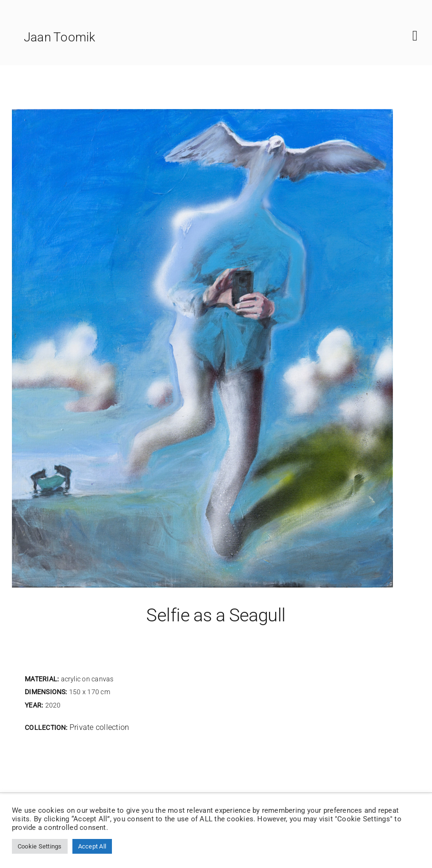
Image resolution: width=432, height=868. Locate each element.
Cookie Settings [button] (40, 846)
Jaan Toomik (60, 37)
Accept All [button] (92, 846)
